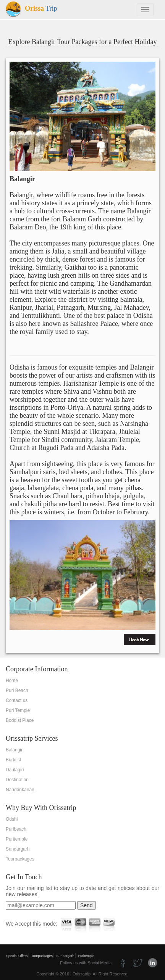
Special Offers (17, 956)
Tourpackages (20, 859)
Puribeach (16, 829)
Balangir (14, 750)
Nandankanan (20, 790)
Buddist (13, 760)
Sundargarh (18, 849)
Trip (32, 8)
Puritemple (17, 839)
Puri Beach (17, 690)
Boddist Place (20, 720)
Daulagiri (15, 770)
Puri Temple (18, 710)
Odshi (12, 819)
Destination (17, 780)
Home (12, 681)
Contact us (17, 700)
